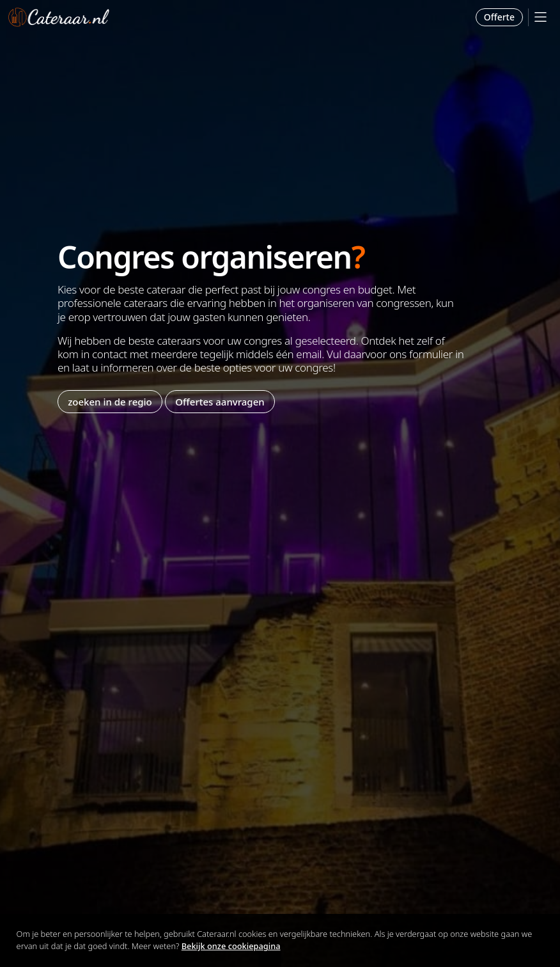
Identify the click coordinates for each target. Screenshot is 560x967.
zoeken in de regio (110, 402)
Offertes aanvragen (220, 402)
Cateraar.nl (59, 17)
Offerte (499, 17)
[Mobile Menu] (541, 17)
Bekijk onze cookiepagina (231, 946)
